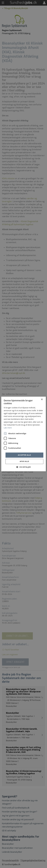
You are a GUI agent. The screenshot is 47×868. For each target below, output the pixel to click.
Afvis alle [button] (24, 461)
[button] (23, 467)
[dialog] (23, 434)
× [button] (42, 399)
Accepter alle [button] (24, 455)
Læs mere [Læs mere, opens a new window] (8, 428)
